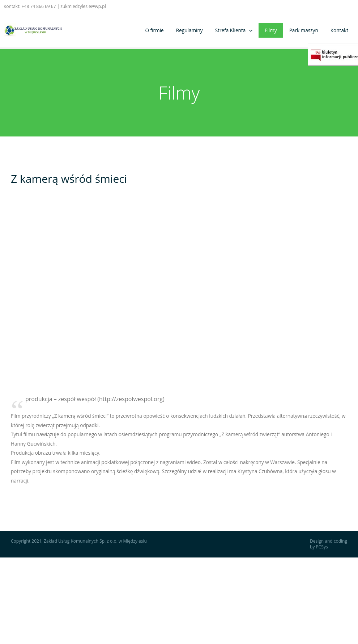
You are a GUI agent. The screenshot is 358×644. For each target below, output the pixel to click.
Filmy (271, 30)
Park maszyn (304, 30)
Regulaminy (189, 30)
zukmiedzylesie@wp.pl (83, 6)
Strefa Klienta (231, 30)
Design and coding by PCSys (329, 544)
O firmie (154, 30)
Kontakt (339, 30)
